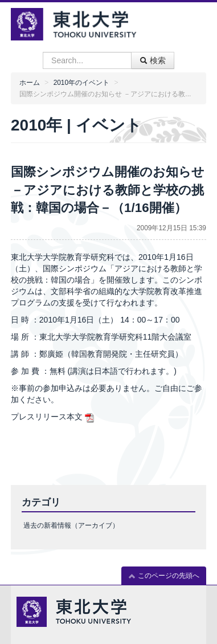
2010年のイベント (81, 83)
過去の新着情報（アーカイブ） (71, 525)
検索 (153, 60)
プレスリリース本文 (47, 417)
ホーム (30, 83)
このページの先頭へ (164, 576)
